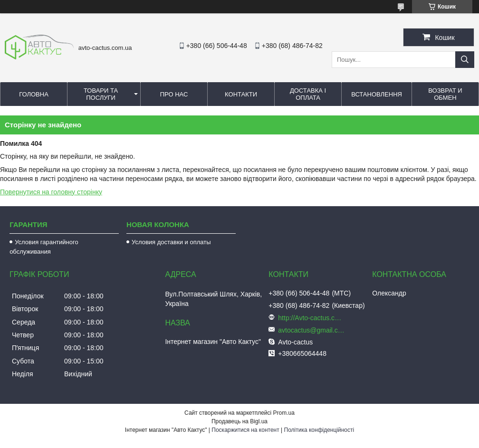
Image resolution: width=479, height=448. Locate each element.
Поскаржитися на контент (245, 430)
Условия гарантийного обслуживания (44, 247)
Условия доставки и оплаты (171, 242)
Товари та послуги (101, 94)
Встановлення (377, 94)
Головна (34, 94)
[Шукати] (465, 60)
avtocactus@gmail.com (311, 330)
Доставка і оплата (308, 94)
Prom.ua (284, 413)
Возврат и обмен (445, 94)
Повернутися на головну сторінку (51, 192)
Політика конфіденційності (319, 430)
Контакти (241, 94)
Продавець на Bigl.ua (239, 421)
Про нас (174, 94)
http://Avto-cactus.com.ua (311, 318)
